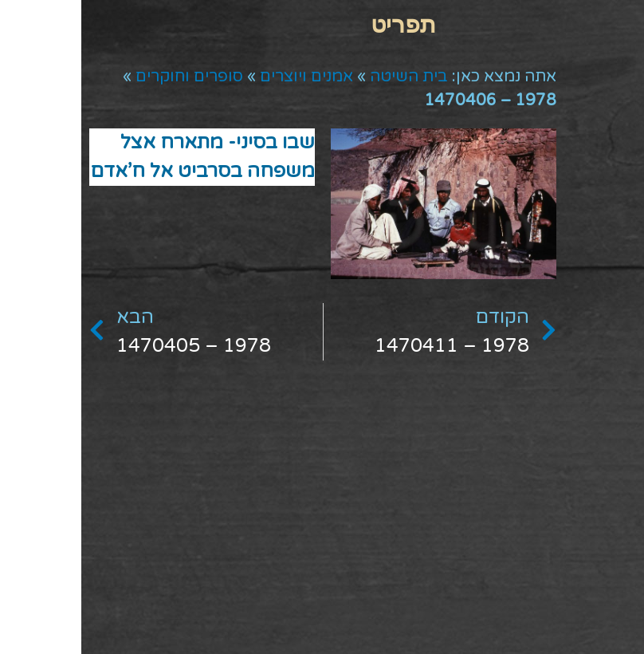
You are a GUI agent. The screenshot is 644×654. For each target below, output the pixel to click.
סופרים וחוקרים (108, 77)
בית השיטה (328, 77)
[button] (322, 24)
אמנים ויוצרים (225, 77)
